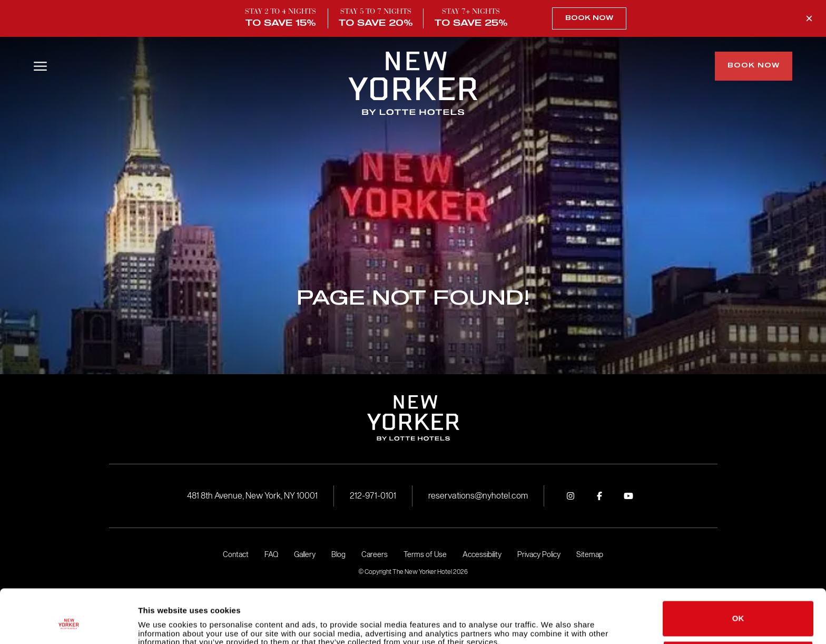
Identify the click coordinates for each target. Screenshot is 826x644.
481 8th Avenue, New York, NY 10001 (252, 496)
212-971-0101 (373, 496)
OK (738, 573)
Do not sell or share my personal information (738, 612)
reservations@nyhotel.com (478, 496)
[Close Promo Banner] (809, 18)
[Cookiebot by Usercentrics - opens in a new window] (68, 623)
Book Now (589, 18)
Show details (163, 623)
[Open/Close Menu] (40, 66)
